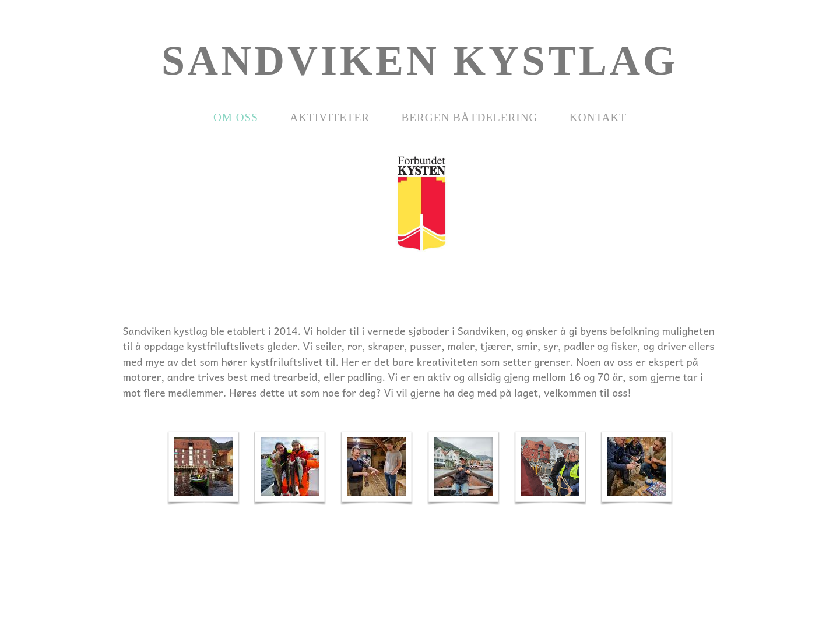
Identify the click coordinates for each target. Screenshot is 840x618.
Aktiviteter (330, 117)
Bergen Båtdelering (470, 117)
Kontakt (598, 117)
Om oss (236, 117)
